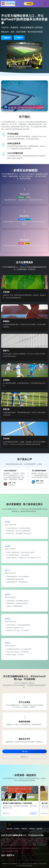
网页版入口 (24, 757)
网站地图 (40, 829)
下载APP (19, 38)
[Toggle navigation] (45, 4)
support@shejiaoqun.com (10, 851)
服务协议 (32, 829)
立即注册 (29, 4)
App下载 (9, 829)
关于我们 (17, 829)
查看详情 (33, 813)
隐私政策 (24, 829)
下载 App (24, 751)
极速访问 (7, 38)
